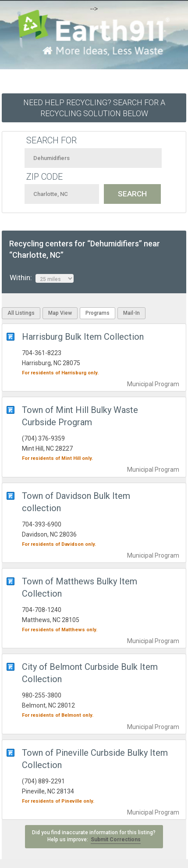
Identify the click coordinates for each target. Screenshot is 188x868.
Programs (98, 313)
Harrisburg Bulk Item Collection (83, 337)
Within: (42, 278)
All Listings (21, 313)
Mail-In (131, 313)
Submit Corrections (116, 840)
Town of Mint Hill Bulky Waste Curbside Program (80, 416)
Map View (60, 313)
